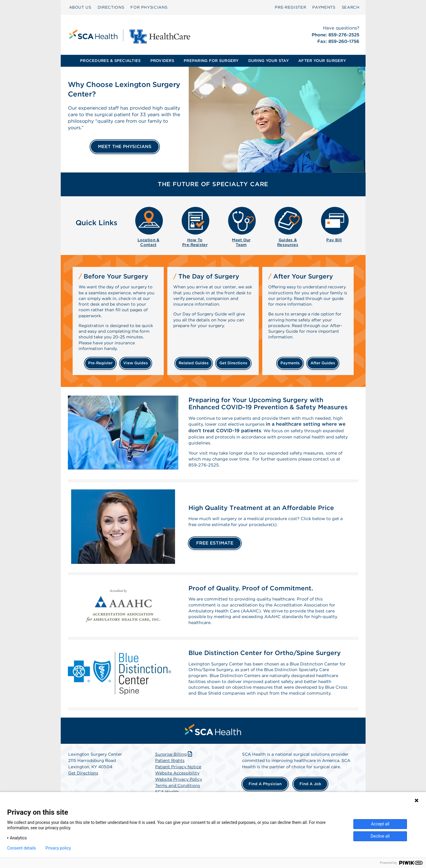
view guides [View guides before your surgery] (136, 363)
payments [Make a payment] (290, 363)
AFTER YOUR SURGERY (322, 61)
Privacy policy (58, 848)
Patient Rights (170, 782)
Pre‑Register (290, 7)
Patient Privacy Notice (178, 788)
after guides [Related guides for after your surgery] (323, 363)
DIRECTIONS (111, 7)
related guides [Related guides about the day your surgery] (194, 363)
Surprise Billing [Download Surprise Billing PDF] (174, 776)
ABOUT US (80, 7)
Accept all (380, 824)
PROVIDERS (162, 61)
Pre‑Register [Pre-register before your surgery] (100, 363)
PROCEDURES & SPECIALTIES (110, 61)
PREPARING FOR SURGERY (211, 61)
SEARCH (351, 7)
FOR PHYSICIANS (149, 7)
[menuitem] (80, 7)
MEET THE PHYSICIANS (125, 147)
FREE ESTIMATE (215, 550)
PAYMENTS (324, 7)
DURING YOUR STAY (269, 61)
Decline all (380, 836)
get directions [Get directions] (233, 363)
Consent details (22, 848)
